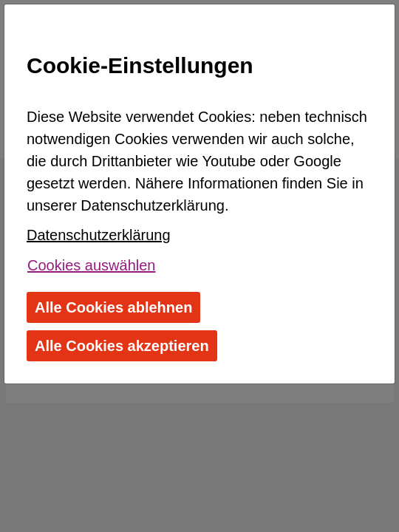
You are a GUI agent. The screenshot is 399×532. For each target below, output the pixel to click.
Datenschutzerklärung (99, 235)
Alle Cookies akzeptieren (122, 346)
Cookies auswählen (91, 265)
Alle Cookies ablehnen (113, 307)
